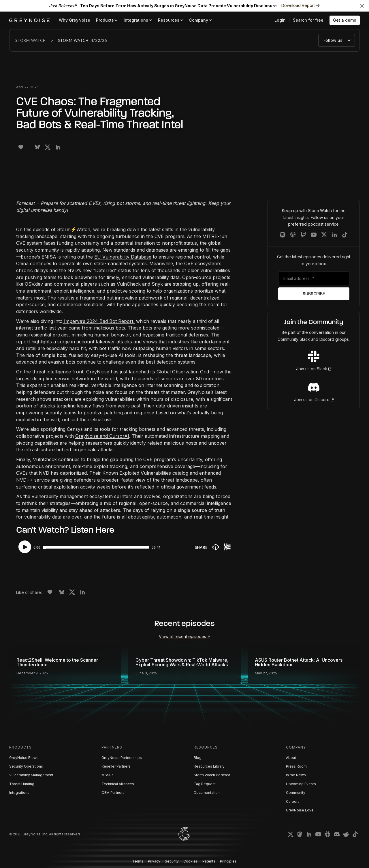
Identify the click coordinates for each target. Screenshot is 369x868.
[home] (29, 20)
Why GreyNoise (75, 20)
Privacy (154, 861)
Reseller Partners (116, 766)
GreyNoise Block (23, 758)
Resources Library (209, 766)
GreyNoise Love (300, 810)
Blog (198, 758)
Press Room (296, 766)
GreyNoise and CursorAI (102, 436)
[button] (107, 20)
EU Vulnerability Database (123, 257)
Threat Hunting (22, 784)
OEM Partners (113, 793)
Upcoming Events (301, 784)
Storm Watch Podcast (212, 775)
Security (172, 861)
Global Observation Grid (183, 372)
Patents (209, 861)
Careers (293, 801)
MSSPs (108, 775)
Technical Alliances (118, 784)
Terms (138, 861)
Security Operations (26, 766)
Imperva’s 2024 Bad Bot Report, (99, 321)
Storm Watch (31, 40)
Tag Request (205, 784)
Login (280, 20)
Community (296, 793)
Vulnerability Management (31, 775)
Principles (228, 861)
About (291, 758)
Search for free (308, 20)
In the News (296, 775)
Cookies (191, 861)
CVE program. (170, 236)
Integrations (19, 793)
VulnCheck (45, 459)
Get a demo (345, 20)
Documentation (207, 793)
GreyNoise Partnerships (122, 758)
